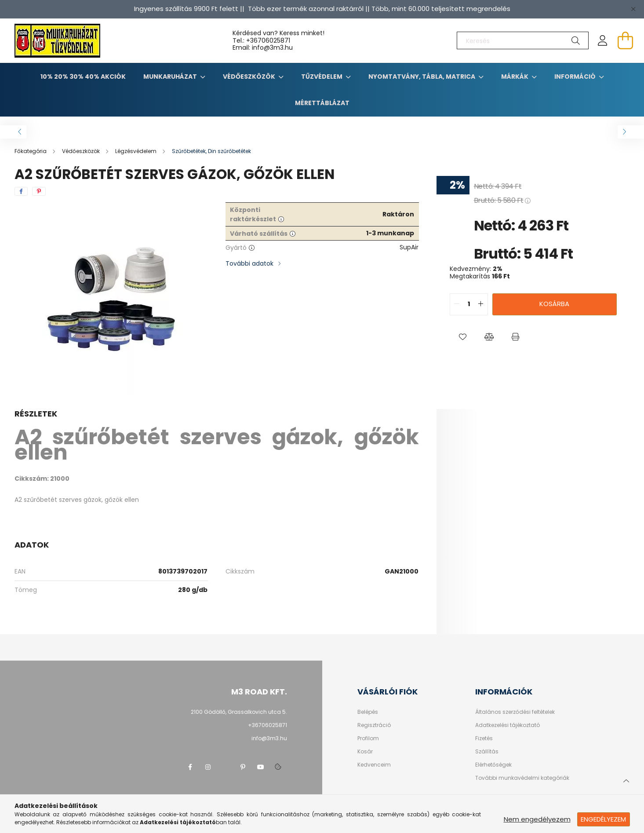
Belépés (368, 712)
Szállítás (487, 752)
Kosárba (554, 304)
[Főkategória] (31, 151)
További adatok (249, 263)
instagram (208, 767)
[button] (463, 337)
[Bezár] (633, 9)
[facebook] (21, 191)
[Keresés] (523, 40)
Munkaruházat (171, 77)
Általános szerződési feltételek (515, 712)
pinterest (243, 767)
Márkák (515, 77)
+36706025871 (268, 40)
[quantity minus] (457, 304)
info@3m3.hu (269, 738)
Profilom (368, 738)
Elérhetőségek (493, 765)
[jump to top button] (626, 780)
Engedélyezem (603, 819)
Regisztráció (374, 725)
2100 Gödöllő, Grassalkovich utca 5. (239, 712)
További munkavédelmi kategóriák (522, 778)
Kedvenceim (374, 765)
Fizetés (484, 738)
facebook (190, 767)
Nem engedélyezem (537, 819)
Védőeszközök (250, 77)
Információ (576, 77)
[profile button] (603, 40)
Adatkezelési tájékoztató (508, 725)
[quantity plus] (481, 304)
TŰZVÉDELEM (322, 77)
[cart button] (626, 40)
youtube (261, 767)
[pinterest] (39, 191)
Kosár (365, 752)
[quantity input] (469, 304)
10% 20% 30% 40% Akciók (83, 77)
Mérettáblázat (322, 103)
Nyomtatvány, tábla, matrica (422, 77)
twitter (226, 767)
